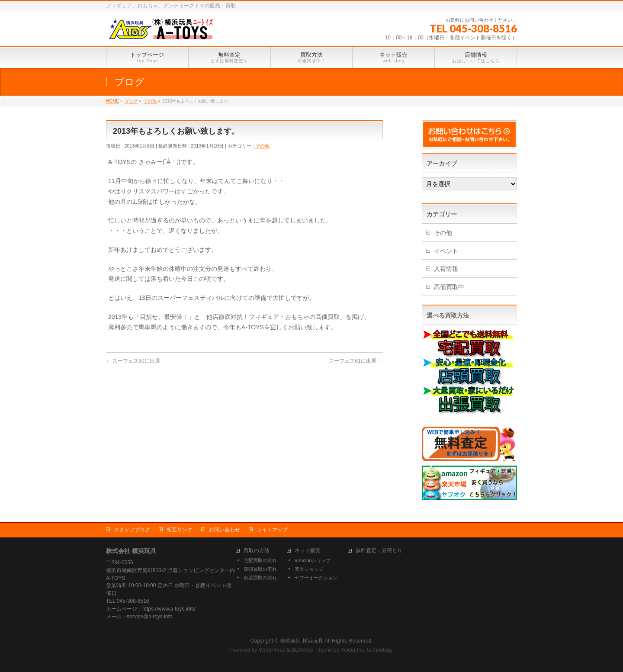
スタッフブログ (132, 530)
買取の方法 (257, 551)
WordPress (272, 650)
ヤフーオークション (316, 578)
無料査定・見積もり (379, 551)
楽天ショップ (309, 569)
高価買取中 (449, 287)
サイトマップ (272, 530)
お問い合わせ (225, 530)
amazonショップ (313, 560)
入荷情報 (446, 269)
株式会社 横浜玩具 (301, 641)
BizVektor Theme (312, 650)
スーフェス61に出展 (356, 361)
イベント (446, 251)
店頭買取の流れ (260, 569)
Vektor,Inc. (353, 650)
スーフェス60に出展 (133, 361)
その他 (262, 146)
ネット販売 (308, 551)
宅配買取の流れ (260, 560)
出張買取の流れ (260, 578)
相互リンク (180, 530)
